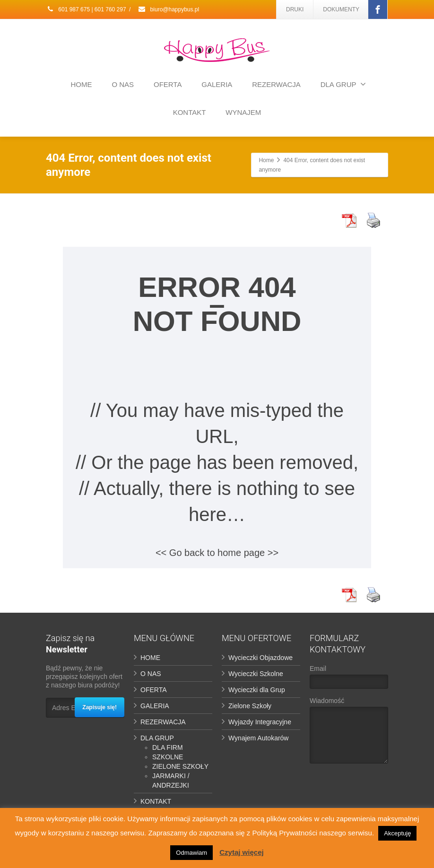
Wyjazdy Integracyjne (260, 722)
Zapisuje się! (100, 707)
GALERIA (217, 84)
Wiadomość (349, 733)
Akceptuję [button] (397, 833)
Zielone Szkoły (250, 706)
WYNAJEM (243, 112)
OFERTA (168, 84)
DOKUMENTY (341, 9)
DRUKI (295, 9)
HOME (82, 84)
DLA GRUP (343, 84)
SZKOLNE (168, 757)
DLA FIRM (168, 747)
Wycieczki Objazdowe (260, 658)
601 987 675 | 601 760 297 (86, 9)
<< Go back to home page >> (217, 553)
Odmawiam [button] (191, 853)
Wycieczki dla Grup (257, 690)
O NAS (123, 84)
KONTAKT (190, 112)
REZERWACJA (276, 84)
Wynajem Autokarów (258, 738)
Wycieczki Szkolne (256, 674)
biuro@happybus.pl (168, 9)
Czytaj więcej (241, 852)
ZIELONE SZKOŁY (180, 766)
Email (349, 679)
